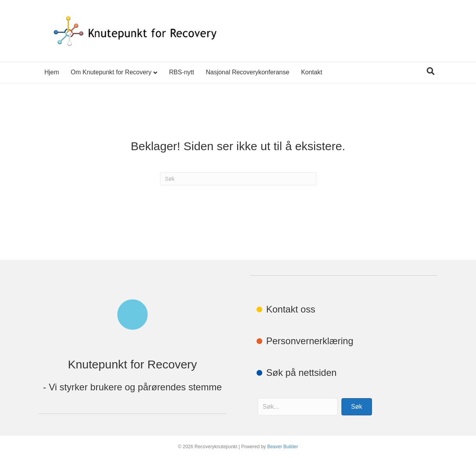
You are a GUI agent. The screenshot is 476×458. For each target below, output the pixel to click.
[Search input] (298, 407)
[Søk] (431, 71)
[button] (357, 407)
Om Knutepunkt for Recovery (111, 72)
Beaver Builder (283, 447)
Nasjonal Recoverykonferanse (247, 72)
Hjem (52, 72)
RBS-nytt (181, 72)
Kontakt (312, 72)
